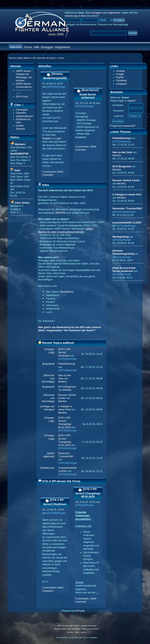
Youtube (120, 71)
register (131, 101)
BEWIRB (60, 213)
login (121, 101)
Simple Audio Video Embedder (67, 629)
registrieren (114, 13)
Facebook (121, 80)
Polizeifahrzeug (67, 364)
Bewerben (66, 292)
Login (58, 138)
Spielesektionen (25, 116)
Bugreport (48, 364)
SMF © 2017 (74, 626)
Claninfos (21, 113)
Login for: (119, 116)
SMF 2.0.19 (62, 626)
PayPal (120, 77)
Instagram (121, 84)
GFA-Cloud (22, 97)
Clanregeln (22, 110)
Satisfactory (47, 468)
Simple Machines (88, 626)
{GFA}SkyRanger (56, 87)
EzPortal (80, 611)
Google (120, 74)
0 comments (49, 172)
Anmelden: (118, 105)
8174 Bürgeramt (67, 387)
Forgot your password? (123, 126)
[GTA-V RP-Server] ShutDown (65, 352)
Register (47, 138)
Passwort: (119, 111)
